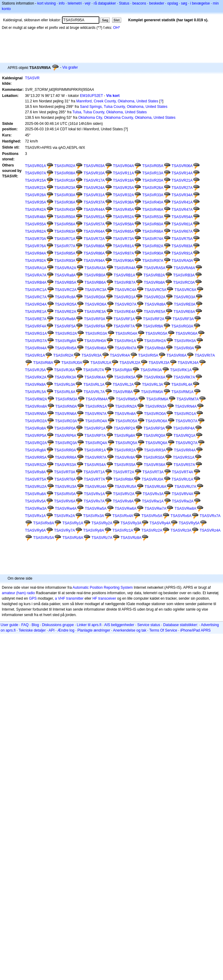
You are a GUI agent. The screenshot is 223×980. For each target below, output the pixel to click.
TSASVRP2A (124, 428)
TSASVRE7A (36, 319)
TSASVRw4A (66, 509)
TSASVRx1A (35, 516)
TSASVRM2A (36, 399)
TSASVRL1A (94, 385)
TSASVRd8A (155, 304)
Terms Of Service (163, 630)
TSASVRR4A (185, 450)
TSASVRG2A (66, 334)
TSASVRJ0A (72, 363)
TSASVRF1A (124, 319)
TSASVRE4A (125, 312)
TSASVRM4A (97, 399)
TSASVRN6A (66, 414)
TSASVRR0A (65, 450)
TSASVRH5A (66, 348)
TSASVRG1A (36, 334)
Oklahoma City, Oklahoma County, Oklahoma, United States (127, 118)
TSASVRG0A (182, 326)
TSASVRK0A (151, 370)
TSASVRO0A (155, 414)
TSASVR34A (182, 195)
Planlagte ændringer (94, 630)
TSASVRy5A (189, 523)
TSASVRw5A (96, 509)
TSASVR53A (153, 217)
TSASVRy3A (131, 523)
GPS (33, 598)
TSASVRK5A (125, 377)
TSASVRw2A (183, 501)
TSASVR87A (124, 253)
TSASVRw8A (185, 509)
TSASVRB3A (184, 275)
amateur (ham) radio (18, 593)
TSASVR (32, 78)
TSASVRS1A (184, 457)
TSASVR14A (182, 173)
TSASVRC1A (36, 290)
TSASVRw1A (153, 501)
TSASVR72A (94, 239)
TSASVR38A (124, 202)
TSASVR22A (35, 188)
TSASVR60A (153, 224)
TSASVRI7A (205, 355)
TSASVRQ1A (184, 436)
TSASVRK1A (181, 370)
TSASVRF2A (154, 319)
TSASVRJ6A (65, 370)
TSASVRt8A (123, 479)
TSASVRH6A (96, 348)
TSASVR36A (65, 202)
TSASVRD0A (95, 297)
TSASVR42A (35, 210)
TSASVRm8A (36, 406)
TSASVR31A (94, 195)
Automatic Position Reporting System (103, 588)
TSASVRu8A (35, 494)
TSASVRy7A (65, 530)
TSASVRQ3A (66, 443)
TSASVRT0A (65, 472)
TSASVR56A (65, 224)
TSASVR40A (153, 202)
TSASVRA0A (182, 261)
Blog (35, 625)
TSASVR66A (153, 231)
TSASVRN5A (36, 414)
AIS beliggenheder (119, 625)
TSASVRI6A (177, 355)
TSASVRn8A (125, 414)
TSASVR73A (124, 239)
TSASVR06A (182, 166)
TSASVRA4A (125, 268)
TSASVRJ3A (159, 363)
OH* (117, 28)
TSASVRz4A (210, 530)
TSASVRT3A (153, 472)
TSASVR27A (182, 188)
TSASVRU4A (96, 487)
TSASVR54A (182, 217)
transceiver (107, 598)
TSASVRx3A (94, 516)
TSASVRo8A (35, 428)
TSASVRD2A (154, 297)
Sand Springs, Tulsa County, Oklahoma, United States (124, 107)
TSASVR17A (94, 180)
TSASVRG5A (156, 334)
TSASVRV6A (65, 501)
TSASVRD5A (66, 304)
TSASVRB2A (154, 275)
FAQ (25, 625)
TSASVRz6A (73, 538)
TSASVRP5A (36, 436)
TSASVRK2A (36, 377)
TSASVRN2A (126, 406)
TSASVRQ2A (36, 443)
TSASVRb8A (154, 283)
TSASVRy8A (94, 530)
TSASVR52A (124, 217)
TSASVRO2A (36, 421)
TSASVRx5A (152, 516)
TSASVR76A (35, 246)
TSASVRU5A (126, 487)
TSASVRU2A (36, 487)
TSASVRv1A (94, 494)
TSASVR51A (94, 217)
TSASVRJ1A (101, 363)
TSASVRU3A (66, 487)
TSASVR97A (153, 261)
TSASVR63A (65, 231)
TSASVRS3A (65, 465)
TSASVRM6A (157, 399)
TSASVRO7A (187, 421)
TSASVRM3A (66, 399)
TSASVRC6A (185, 290)
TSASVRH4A (36, 348)
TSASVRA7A (36, 275)
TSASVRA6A (184, 268)
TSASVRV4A (183, 494)
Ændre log (66, 630)
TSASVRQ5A (126, 443)
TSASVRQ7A (187, 443)
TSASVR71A (65, 239)
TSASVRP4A (184, 428)
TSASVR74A (153, 239)
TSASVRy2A (102, 523)
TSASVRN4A (186, 406)
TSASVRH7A (126, 348)
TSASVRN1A (96, 406)
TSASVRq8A (35, 450)
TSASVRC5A (155, 290)
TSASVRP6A (65, 436)
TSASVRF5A (65, 326)
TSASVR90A (153, 253)
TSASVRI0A (184, 348)
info (62, 3)
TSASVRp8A (125, 436)
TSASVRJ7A (94, 370)
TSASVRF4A (36, 326)
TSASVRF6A (94, 326)
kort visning (47, 3)
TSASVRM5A (127, 399)
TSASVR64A (94, 231)
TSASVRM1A (182, 392)
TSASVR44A (94, 210)
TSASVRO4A (96, 421)
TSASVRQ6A (156, 443)
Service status (149, 625)
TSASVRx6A (181, 516)
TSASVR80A (94, 246)
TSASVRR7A (96, 457)
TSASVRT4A (183, 472)
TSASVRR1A (95, 450)
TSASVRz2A (152, 530)
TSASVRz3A (181, 530)
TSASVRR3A (155, 450)
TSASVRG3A (96, 334)
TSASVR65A (124, 231)
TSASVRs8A (35, 472)
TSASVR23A (65, 188)
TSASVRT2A (124, 472)
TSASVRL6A (65, 392)
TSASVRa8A (65, 275)
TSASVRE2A (65, 312)
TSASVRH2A (155, 341)
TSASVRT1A (94, 472)
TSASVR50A (65, 217)
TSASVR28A (35, 195)
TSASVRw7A (155, 509)
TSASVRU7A (185, 487)
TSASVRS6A (154, 465)
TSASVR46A (153, 210)
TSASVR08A (65, 173)
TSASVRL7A (94, 392)
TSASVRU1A (182, 479)
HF (95, 598)
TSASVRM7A (188, 399)
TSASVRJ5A (35, 370)
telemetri (75, 3)
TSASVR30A (65, 195)
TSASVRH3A (185, 341)
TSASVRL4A (182, 385)
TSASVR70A (35, 239)
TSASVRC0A (184, 283)
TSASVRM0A (152, 392)
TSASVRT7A (94, 479)
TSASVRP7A (95, 436)
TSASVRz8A (131, 538)
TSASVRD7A (126, 304)
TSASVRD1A (125, 297)
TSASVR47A (182, 210)
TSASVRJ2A (130, 363)
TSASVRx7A (210, 516)
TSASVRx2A (65, 516)
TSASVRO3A (66, 421)
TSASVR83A (182, 246)
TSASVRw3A (36, 509)
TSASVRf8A (153, 326)
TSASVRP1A (95, 428)
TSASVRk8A (35, 385)
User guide (9, 625)
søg (184, 3)
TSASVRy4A (160, 523)
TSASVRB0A (95, 275)
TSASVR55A (35, 224)
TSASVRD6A (96, 304)
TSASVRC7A (36, 297)
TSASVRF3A (183, 319)
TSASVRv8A (123, 501)
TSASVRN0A (66, 406)
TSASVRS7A (184, 465)
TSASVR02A (65, 166)
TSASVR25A (124, 188)
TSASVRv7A (94, 501)
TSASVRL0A (65, 385)
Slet (117, 20)
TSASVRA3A (95, 268)
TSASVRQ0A (154, 436)
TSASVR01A (35, 166)
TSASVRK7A (184, 377)
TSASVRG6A (187, 334)
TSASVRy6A (35, 530)
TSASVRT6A (65, 479)
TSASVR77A (65, 246)
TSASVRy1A (73, 523)
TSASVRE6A (184, 312)
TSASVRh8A (155, 348)
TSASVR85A (65, 253)
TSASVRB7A (125, 283)
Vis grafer (70, 67)
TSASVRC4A (126, 290)
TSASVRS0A (154, 457)
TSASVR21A (182, 180)
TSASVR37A (94, 202)
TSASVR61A (182, 224)
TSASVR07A (35, 173)
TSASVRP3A (154, 428)
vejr (88, 3)
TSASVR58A (124, 224)
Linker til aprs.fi (89, 625)
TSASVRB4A (36, 283)
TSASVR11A (124, 173)
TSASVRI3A (91, 355)
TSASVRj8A (122, 370)
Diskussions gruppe (58, 625)
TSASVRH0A (95, 341)
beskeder (157, 3)
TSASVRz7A (102, 538)
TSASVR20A (153, 180)
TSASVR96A (124, 261)
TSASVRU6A (155, 487)
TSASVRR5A (36, 457)
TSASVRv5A (35, 501)
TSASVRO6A (156, 421)
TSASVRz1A (123, 530)
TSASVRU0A (152, 479)
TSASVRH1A (125, 341)
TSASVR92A (35, 261)
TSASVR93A (65, 261)
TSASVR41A (182, 202)
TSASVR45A (124, 210)
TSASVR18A (124, 180)
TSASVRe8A (65, 319)
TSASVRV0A (65, 494)
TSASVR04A (124, 166)
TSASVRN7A (96, 414)
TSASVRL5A (35, 392)
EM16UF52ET (91, 96)
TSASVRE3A (95, 312)
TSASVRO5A (126, 421)
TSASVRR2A (125, 450)
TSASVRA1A (36, 268)
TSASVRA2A (65, 268)
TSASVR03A (94, 166)
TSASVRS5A (125, 465)
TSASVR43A (65, 210)
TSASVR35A (35, 202)
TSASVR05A (153, 166)
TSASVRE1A (36, 312)
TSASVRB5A (65, 283)
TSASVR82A (153, 246)
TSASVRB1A (124, 275)
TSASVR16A (65, 180)
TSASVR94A (94, 261)
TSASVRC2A (66, 290)
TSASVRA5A (154, 268)
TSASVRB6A (95, 283)
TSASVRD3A (185, 297)
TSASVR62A (35, 231)
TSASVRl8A (123, 392)
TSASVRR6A (66, 457)
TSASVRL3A (153, 385)
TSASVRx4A (123, 516)
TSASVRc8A (65, 297)
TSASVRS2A (36, 465)
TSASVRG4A (126, 334)
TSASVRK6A (154, 377)
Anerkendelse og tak (130, 630)
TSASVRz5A (44, 538)
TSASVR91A (182, 253)
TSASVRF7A (124, 326)
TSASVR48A (35, 217)
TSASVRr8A (125, 457)
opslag (172, 3)
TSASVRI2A (63, 355)
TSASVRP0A (65, 428)
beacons (139, 3)
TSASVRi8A (43, 363)
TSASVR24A (94, 188)
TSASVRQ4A (96, 443)
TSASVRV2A (124, 494)
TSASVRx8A (44, 523)
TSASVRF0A (95, 319)
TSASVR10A (94, 173)
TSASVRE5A (154, 312)
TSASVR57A (94, 224)
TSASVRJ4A (188, 363)
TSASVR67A (182, 231)
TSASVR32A (124, 195)
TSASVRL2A (123, 385)
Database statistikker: (181, 625)
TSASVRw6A (126, 509)
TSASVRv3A (153, 494)
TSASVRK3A (65, 377)
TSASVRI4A (120, 355)
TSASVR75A (182, 239)
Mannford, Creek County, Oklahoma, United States (117, 101)
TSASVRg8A (65, 341)
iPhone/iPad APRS (195, 630)
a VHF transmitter (69, 598)
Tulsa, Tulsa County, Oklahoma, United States (110, 112)
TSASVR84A (35, 253)
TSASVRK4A (95, 377)
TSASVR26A (153, 188)
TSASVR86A (94, 253)
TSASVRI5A (148, 355)
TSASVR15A (35, 180)
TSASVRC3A (96, 290)
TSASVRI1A (35, 355)
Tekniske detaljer (32, 630)
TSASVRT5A (36, 479)
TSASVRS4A (95, 465)
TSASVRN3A (156, 406)
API (51, 630)
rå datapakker (105, 3)
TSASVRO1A (185, 414)
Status (124, 3)
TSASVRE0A (185, 304)
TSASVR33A (153, 195)
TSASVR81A (124, 246)
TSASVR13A (153, 173)
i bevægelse (200, 3)
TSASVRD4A (36, 304)
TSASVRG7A (36, 341)
